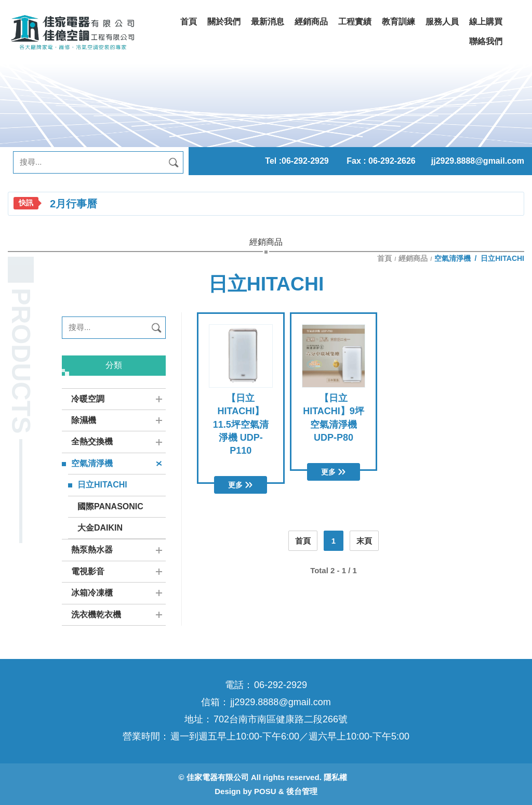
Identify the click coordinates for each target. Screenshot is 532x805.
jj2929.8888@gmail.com (478, 161)
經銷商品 (413, 258)
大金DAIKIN (100, 528)
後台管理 (302, 791)
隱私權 (335, 777)
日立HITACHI (102, 485)
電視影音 (88, 571)
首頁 (385, 258)
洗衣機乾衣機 (96, 615)
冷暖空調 (88, 399)
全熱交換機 (92, 441)
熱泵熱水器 (92, 550)
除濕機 (84, 420)
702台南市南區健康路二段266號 (281, 719)
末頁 (364, 541)
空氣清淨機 (92, 463)
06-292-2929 (305, 161)
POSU (265, 791)
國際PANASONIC (110, 506)
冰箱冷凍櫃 (92, 593)
